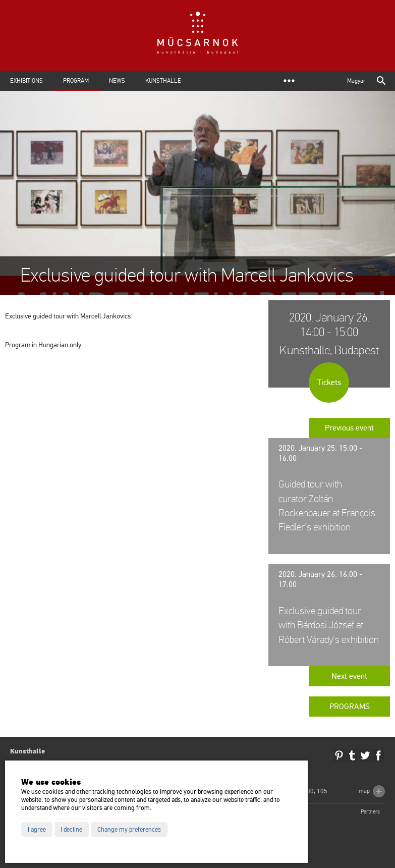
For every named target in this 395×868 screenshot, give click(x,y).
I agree (37, 830)
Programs (350, 707)
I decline (71, 830)
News (117, 81)
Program (76, 81)
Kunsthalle (163, 81)
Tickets (329, 383)
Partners (370, 812)
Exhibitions (26, 81)
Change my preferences (129, 830)
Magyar (356, 81)
